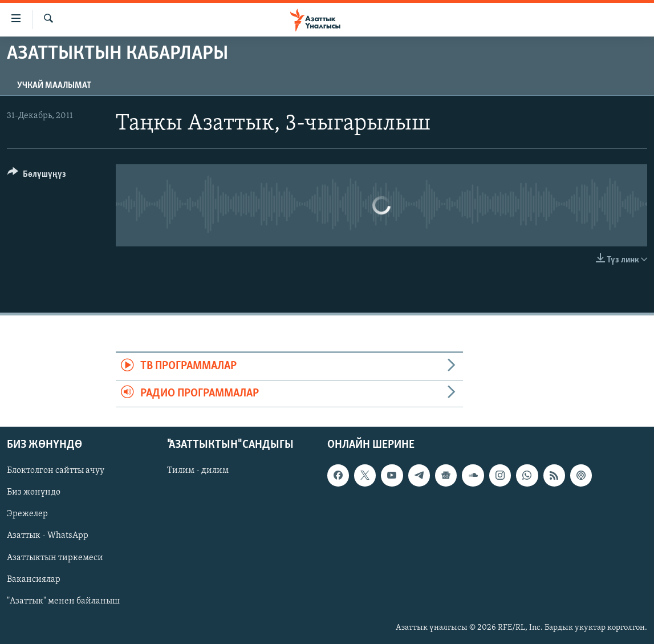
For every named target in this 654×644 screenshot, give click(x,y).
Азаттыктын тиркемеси (55, 558)
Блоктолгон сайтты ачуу (56, 471)
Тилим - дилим (198, 471)
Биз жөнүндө (34, 493)
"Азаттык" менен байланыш (63, 601)
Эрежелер (27, 515)
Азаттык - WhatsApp (48, 536)
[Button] (37, 176)
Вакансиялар (34, 580)
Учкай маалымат (54, 86)
